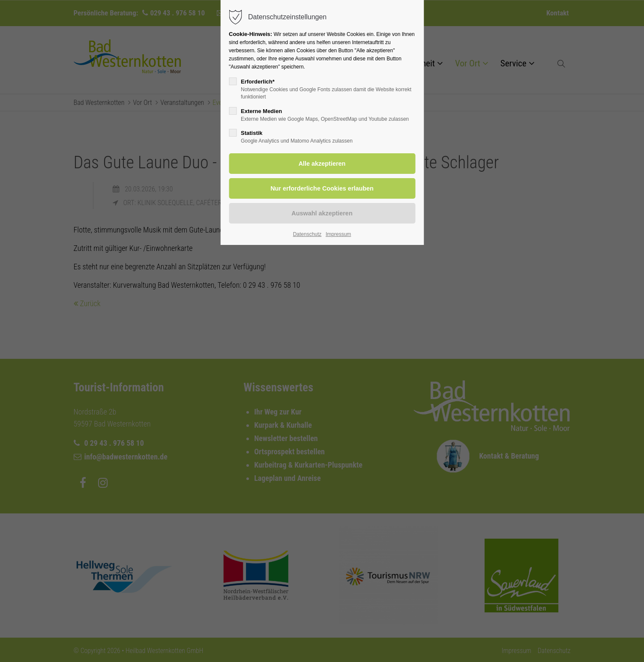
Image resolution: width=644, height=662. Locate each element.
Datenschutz (307, 234)
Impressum (338, 234)
